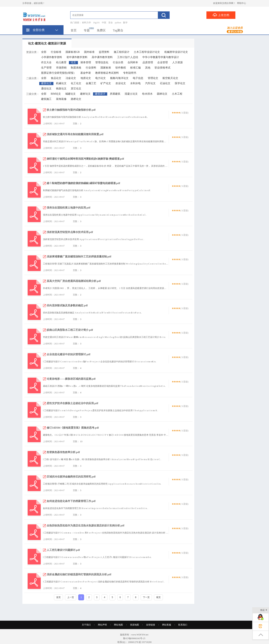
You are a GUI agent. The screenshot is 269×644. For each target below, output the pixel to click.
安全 (111, 23)
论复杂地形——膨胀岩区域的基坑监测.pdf (71, 379)
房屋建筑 (115, 94)
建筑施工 (46, 99)
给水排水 (147, 94)
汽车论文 (150, 83)
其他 (148, 68)
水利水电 (135, 83)
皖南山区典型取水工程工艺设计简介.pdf (70, 330)
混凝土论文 (131, 94)
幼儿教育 (61, 62)
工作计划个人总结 (128, 57)
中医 (104, 23)
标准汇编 (135, 68)
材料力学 (86, 23)
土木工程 (177, 94)
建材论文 (85, 94)
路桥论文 (76, 99)
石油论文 (165, 83)
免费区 (101, 30)
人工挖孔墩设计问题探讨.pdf (63, 550)
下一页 (146, 597)
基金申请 (86, 73)
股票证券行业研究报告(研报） (59, 73)
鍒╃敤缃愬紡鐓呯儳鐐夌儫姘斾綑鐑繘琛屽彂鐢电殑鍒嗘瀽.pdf (83, 183)
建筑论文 (46, 83)
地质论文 (86, 78)
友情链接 (151, 625)
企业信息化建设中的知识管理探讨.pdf (69, 354)
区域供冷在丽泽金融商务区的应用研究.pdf (71, 477)
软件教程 (121, 68)
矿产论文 (106, 83)
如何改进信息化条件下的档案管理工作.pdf (71, 501)
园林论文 (162, 94)
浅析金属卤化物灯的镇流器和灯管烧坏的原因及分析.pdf (79, 574)
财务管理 (86, 62)
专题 (87, 30)
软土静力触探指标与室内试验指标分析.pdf (71, 110)
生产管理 (46, 68)
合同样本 (133, 62)
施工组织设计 (122, 52)
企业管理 (163, 62)
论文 (73, 62)
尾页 (158, 597)
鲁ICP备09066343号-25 (134, 638)
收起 (264, 610)
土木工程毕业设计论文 (147, 52)
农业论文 (121, 83)
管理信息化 (102, 62)
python (118, 23)
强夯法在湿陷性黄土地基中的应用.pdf (69, 208)
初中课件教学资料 (77, 57)
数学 (125, 23)
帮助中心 (242, 3)
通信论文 (46, 89)
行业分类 (118, 62)
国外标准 (89, 52)
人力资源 (177, 62)
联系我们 (183, 625)
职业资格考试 (163, 68)
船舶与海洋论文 (119, 78)
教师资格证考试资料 (107, 73)
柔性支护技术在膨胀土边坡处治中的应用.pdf (72, 403)
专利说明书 (130, 73)
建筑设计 (100, 94)
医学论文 (180, 83)
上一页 (71, 597)
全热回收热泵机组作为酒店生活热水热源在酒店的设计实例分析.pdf (86, 526)
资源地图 (134, 625)
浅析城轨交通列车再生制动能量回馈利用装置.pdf (75, 134)
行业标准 (56, 52)
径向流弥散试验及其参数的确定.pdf (67, 305)
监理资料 (104, 52)
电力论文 (101, 78)
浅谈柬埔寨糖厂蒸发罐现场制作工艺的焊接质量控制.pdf (79, 257)
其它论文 (76, 89)
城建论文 (70, 94)
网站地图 (118, 625)
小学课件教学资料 (52, 57)
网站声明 (102, 625)
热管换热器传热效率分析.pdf (63, 452)
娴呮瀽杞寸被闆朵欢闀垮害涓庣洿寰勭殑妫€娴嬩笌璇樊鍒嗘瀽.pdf (85, 159)
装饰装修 (61, 99)
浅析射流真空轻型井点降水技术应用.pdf (70, 232)
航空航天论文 (170, 78)
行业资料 (91, 68)
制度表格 (76, 68)
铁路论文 (61, 89)
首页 (74, 30)
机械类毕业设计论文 (176, 52)
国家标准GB (73, 52)
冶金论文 (71, 78)
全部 (44, 52)
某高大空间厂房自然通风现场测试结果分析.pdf (74, 281)
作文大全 (46, 62)
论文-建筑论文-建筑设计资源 (47, 43)
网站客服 (167, 625)
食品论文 (56, 78)
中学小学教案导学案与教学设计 (161, 57)
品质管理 (148, 62)
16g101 (96, 23)
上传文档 (221, 15)
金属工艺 (91, 83)
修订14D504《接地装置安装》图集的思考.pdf (73, 428)
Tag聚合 (118, 30)
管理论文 (153, 78)
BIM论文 (56, 94)
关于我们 (86, 625)
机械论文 (61, 83)
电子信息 (138, 78)
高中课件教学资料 (102, 57)
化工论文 (76, 83)
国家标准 (106, 68)
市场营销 (61, 68)
